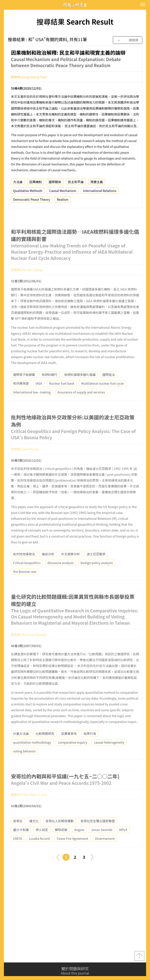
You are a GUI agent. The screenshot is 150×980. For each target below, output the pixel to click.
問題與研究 (75, 5)
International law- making (32, 404)
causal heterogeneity (109, 754)
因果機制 (36, 184)
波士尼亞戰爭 (96, 565)
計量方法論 (21, 745)
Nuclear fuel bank (62, 395)
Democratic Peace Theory (32, 202)
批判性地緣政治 (24, 565)
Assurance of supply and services (81, 404)
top (139, 958)
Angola (79, 841)
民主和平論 (76, 184)
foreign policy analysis (97, 574)
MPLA (123, 841)
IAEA (39, 395)
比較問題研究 (45, 745)
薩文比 (34, 833)
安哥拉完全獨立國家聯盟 (98, 833)
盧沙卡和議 (21, 841)
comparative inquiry (73, 754)
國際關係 (55, 184)
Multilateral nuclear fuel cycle (103, 395)
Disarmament (105, 850)
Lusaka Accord (39, 850)
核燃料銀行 (50, 386)
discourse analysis (61, 574)
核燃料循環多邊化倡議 (80, 386)
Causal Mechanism (63, 193)
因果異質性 (69, 745)
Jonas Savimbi (102, 841)
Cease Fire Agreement (72, 850)
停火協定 (42, 841)
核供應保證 (21, 395)
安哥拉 (18, 833)
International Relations (100, 193)
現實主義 (97, 184)
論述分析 (48, 565)
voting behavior (24, 763)
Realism (63, 202)
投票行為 (90, 745)
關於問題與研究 (75, 971)
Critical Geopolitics (27, 574)
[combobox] (128, 40)
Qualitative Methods (28, 193)
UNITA (18, 850)
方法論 (18, 184)
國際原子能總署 (24, 386)
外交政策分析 (71, 565)
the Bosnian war (25, 583)
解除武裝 (61, 841)
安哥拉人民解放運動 (60, 833)
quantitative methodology (32, 754)
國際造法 (109, 386)
